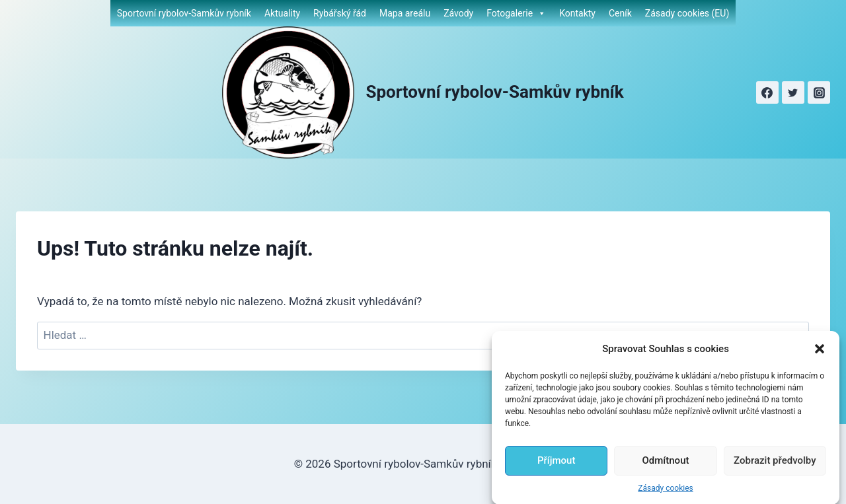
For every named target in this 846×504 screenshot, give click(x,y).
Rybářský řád (340, 13)
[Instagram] (819, 92)
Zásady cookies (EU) (687, 13)
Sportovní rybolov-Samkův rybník (184, 13)
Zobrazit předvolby (775, 472)
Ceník (620, 13)
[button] (820, 359)
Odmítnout (666, 472)
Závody (458, 13)
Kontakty (577, 13)
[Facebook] (767, 92)
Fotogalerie (516, 13)
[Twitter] (793, 92)
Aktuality (282, 13)
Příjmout (556, 472)
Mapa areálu (405, 13)
